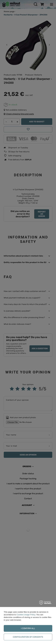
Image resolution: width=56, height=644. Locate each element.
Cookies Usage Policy (26, 615)
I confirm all (28, 628)
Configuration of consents (28, 637)
